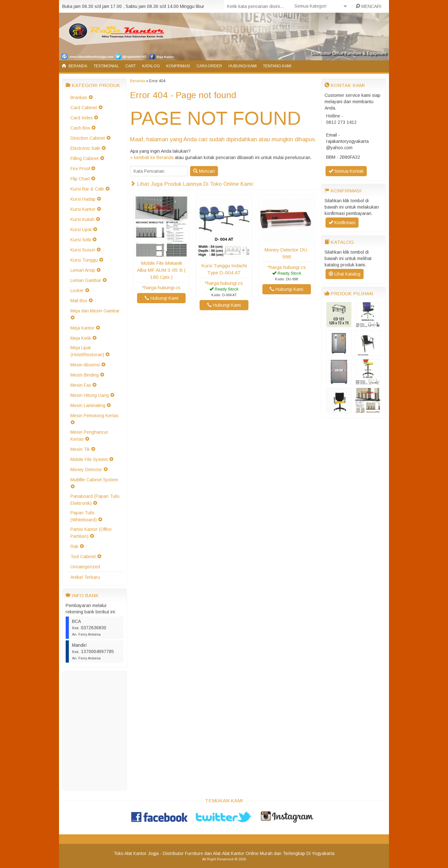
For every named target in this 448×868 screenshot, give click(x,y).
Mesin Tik (80, 449)
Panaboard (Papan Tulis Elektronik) (95, 500)
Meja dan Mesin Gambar (95, 311)
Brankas (79, 97)
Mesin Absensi (85, 365)
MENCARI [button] (369, 6)
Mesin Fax (81, 385)
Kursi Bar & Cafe (87, 189)
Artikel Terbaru (85, 577)
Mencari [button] (204, 171)
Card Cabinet (84, 108)
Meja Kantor (82, 328)
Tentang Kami (277, 66)
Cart (131, 66)
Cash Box (80, 128)
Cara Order (209, 66)
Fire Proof (80, 169)
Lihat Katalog (345, 274)
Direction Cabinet (88, 138)
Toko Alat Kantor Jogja (136, 853)
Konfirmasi (178, 66)
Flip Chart (80, 179)
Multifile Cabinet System (94, 480)
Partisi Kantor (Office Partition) (91, 533)
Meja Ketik (81, 338)
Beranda (75, 66)
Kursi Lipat (81, 230)
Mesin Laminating (88, 405)
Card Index (82, 118)
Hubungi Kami (243, 66)
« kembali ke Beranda (152, 157)
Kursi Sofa (81, 240)
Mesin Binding (85, 375)
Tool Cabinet (83, 557)
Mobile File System (89, 459)
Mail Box (79, 301)
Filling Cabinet (85, 158)
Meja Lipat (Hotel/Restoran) (87, 351)
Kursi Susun (83, 250)
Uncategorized (85, 567)
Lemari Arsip (83, 270)
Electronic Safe (85, 148)
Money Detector (86, 470)
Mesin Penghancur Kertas (89, 436)
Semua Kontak (346, 171)
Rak (74, 546)
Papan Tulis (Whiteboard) (84, 516)
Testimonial (106, 66)
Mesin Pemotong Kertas (95, 416)
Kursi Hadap (83, 199)
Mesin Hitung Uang (90, 395)
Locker (77, 290)
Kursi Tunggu (84, 260)
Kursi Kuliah (82, 219)
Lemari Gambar (86, 280)
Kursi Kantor (83, 209)
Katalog (151, 66)
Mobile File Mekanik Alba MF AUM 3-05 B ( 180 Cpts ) (161, 270)
